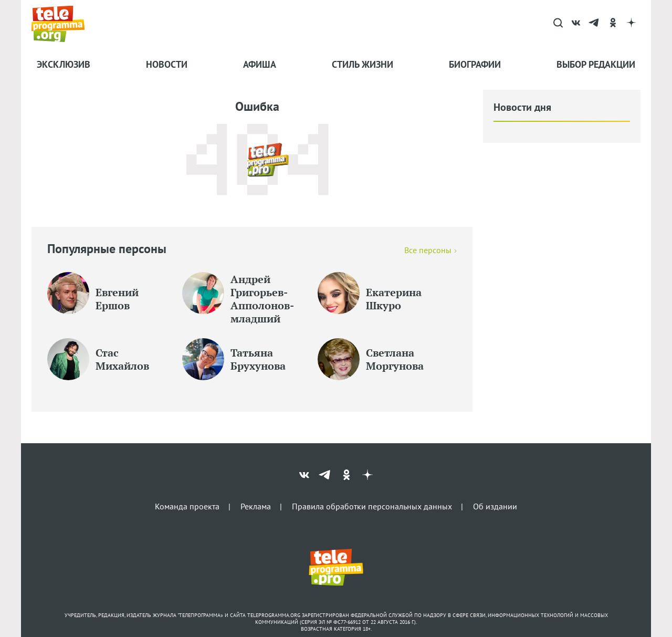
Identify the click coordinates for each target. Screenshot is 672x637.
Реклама (256, 506)
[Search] (558, 24)
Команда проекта (187, 506)
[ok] (613, 24)
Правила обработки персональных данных (372, 506)
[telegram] (595, 24)
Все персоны (428, 250)
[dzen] (631, 24)
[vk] (576, 24)
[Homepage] (63, 24)
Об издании (495, 506)
